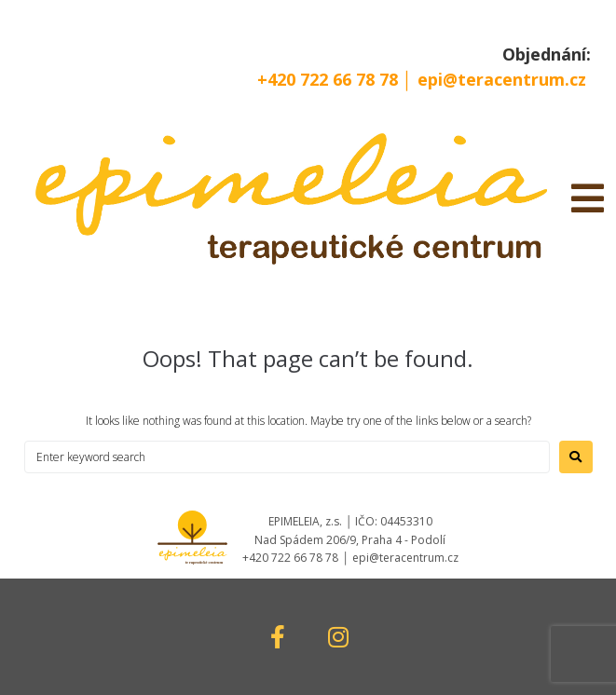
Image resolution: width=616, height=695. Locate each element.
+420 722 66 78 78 (330, 79)
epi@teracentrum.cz (502, 79)
